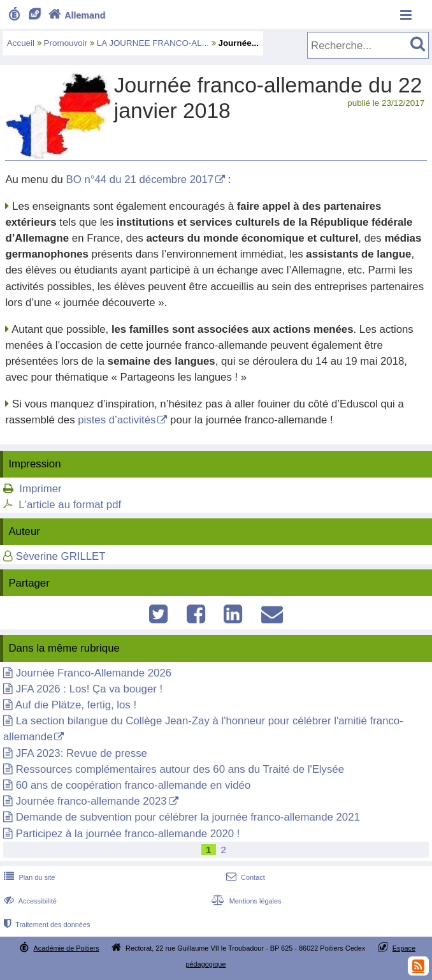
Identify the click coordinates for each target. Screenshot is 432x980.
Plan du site (28, 877)
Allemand (76, 15)
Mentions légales (245, 901)
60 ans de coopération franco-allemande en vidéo (133, 785)
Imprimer (40, 489)
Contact (244, 877)
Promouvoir (66, 43)
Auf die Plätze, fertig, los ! (76, 705)
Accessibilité (29, 901)
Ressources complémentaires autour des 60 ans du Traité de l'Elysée (180, 769)
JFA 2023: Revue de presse (82, 753)
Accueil (21, 43)
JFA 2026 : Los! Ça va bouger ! (89, 689)
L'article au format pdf (70, 505)
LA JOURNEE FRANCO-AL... (153, 43)
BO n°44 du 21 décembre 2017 (140, 179)
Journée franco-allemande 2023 (91, 801)
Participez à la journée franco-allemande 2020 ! (128, 834)
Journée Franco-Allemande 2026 (94, 673)
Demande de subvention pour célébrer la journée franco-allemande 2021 (188, 817)
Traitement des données (46, 925)
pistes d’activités (117, 420)
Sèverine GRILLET (61, 556)
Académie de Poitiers (67, 948)
